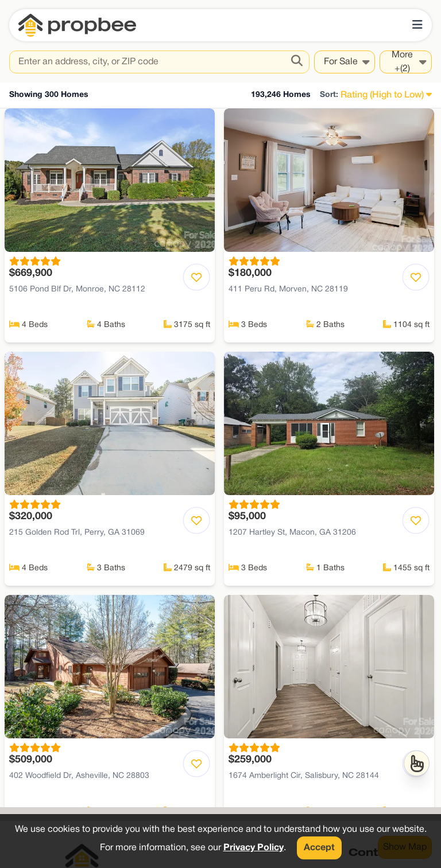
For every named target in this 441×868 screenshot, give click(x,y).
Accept (319, 848)
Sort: (329, 95)
